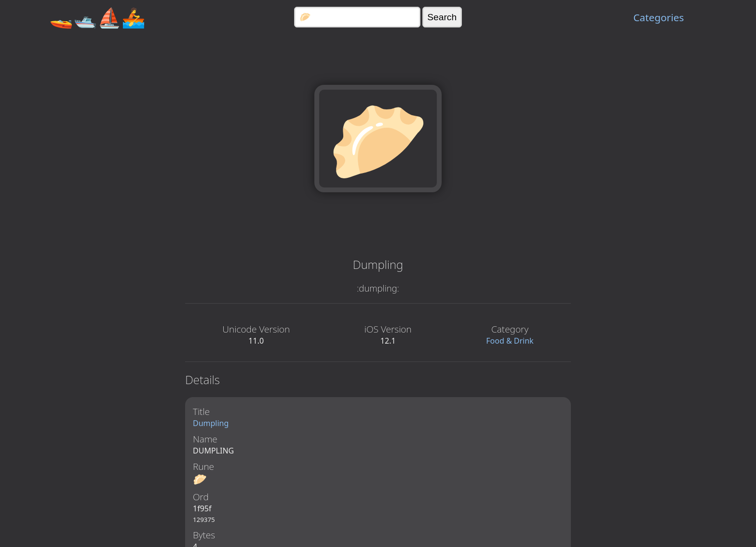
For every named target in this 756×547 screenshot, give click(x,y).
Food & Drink (510, 341)
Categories (658, 17)
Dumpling (211, 423)
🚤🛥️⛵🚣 (97, 17)
